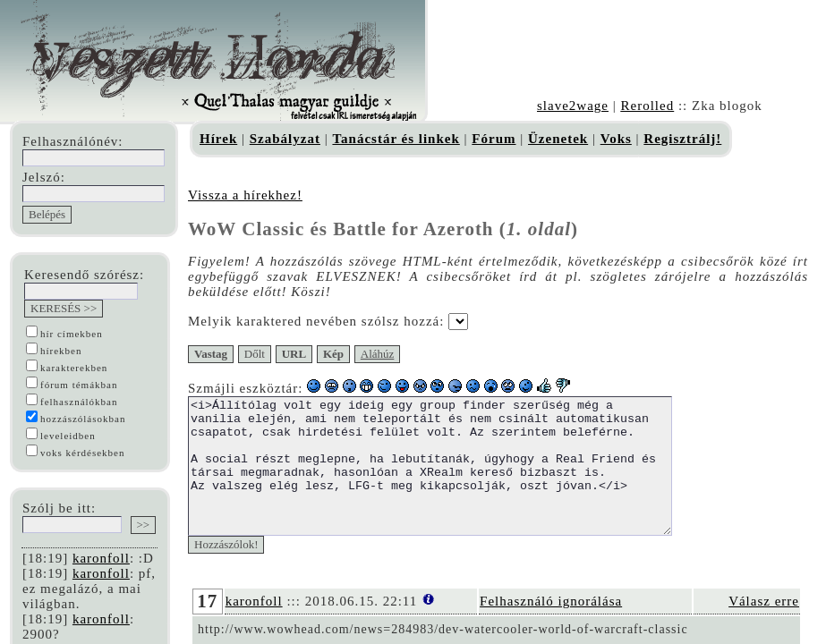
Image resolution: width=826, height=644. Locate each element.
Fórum (494, 139)
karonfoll (101, 558)
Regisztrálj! (682, 139)
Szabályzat (285, 139)
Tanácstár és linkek (396, 139)
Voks (616, 139)
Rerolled (647, 106)
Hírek (218, 139)
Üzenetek (558, 139)
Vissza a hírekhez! (245, 195)
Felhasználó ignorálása (551, 628)
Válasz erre (764, 628)
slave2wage (573, 106)
